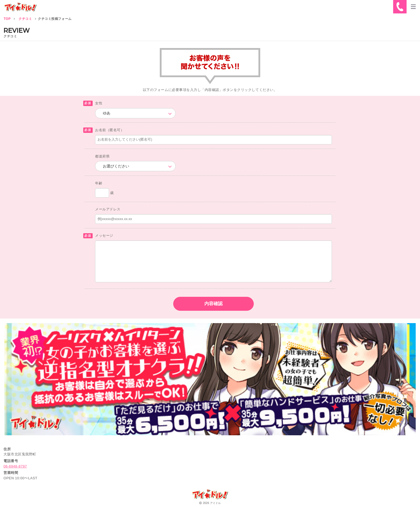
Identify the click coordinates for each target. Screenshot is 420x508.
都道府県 (102, 156)
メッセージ (104, 235)
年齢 (99, 183)
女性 (99, 103)
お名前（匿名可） (110, 130)
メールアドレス (108, 209)
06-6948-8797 (15, 466)
